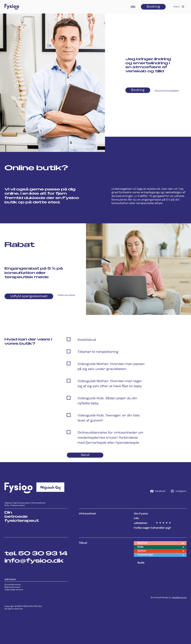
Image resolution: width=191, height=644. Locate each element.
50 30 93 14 (43, 554)
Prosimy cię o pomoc (66, 295)
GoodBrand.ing (179, 598)
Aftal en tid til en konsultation (167, 90)
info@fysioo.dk (34, 561)
